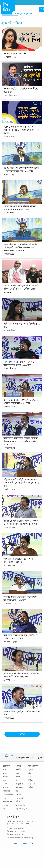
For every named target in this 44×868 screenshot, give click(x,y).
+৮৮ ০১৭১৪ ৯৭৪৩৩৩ (16, 828)
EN (42, 9)
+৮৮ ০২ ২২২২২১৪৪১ (16, 832)
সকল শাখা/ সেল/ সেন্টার (24, 843)
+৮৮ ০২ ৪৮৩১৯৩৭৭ (16, 835)
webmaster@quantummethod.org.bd (21, 838)
